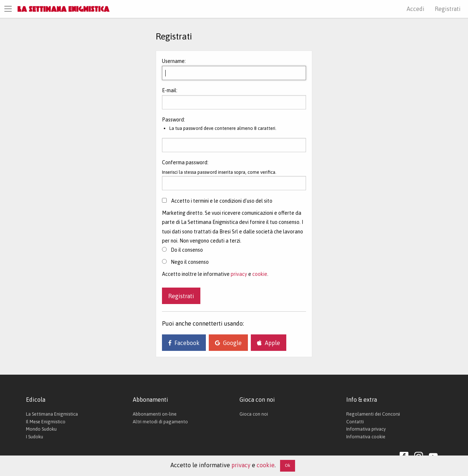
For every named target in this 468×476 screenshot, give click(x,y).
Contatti (355, 422)
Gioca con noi (254, 414)
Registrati (448, 9)
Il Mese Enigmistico (46, 422)
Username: (174, 61)
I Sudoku (35, 437)
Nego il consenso (185, 262)
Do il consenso (182, 250)
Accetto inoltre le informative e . (215, 274)
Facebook (184, 343)
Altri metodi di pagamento (160, 422)
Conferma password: (185, 162)
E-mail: (170, 90)
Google (228, 343)
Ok (288, 465)
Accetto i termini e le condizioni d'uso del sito (222, 201)
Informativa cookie (366, 437)
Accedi (416, 9)
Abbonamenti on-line (155, 414)
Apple (269, 343)
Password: (173, 120)
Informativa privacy (366, 429)
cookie (260, 274)
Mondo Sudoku (41, 429)
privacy (239, 274)
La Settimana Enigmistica (52, 414)
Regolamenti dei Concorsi (373, 414)
